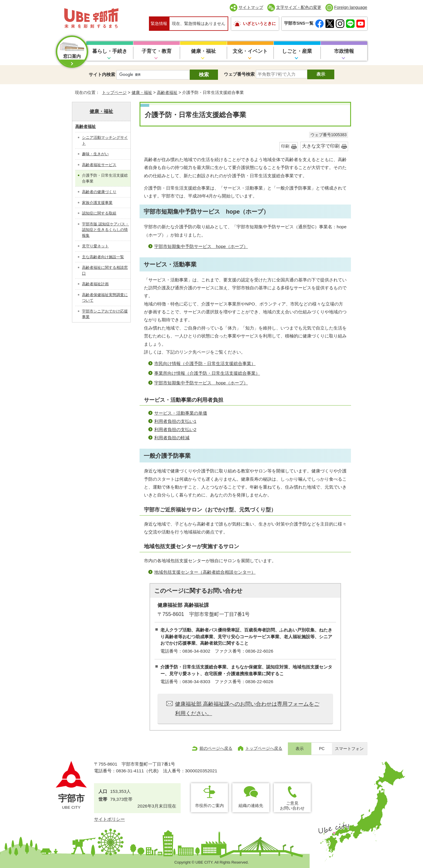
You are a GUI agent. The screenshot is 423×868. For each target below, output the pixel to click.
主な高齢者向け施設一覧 (103, 257)
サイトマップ (251, 7)
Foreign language (351, 7)
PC (322, 749)
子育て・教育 (157, 51)
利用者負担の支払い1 (175, 421)
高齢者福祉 (167, 92)
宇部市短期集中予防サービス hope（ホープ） (201, 246)
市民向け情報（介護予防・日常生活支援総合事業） (205, 363)
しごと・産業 (297, 51)
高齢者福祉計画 (95, 284)
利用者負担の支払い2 (175, 429)
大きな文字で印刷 (321, 146)
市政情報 (344, 51)
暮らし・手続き (110, 51)
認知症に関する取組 (99, 213)
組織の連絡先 (251, 805)
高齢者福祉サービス (99, 165)
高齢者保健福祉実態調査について (105, 298)
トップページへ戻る (264, 748)
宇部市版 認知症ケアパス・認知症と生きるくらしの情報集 (105, 230)
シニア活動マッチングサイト (105, 140)
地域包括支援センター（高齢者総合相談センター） (205, 572)
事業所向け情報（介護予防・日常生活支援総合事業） (207, 373)
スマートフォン (349, 749)
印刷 (285, 146)
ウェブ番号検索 (239, 74)
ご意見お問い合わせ (292, 806)
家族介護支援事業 (97, 203)
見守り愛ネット (95, 246)
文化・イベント (250, 51)
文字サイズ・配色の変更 (299, 7)
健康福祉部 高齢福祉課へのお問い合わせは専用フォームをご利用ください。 (247, 709)
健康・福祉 (203, 51)
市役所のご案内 (209, 805)
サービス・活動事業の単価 (181, 413)
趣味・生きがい (95, 154)
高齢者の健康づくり (99, 192)
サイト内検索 (102, 74)
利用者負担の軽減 (172, 438)
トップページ (114, 92)
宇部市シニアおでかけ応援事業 (105, 314)
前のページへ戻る (216, 748)
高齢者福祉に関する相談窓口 (105, 270)
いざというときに (259, 23)
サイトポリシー (109, 819)
